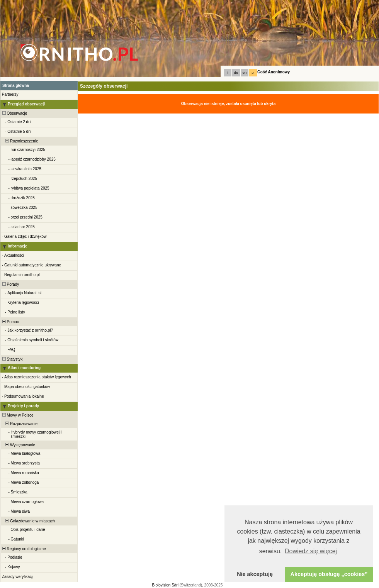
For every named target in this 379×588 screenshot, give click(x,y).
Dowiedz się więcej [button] (311, 551)
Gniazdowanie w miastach (28, 521)
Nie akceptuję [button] (255, 574)
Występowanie (18, 445)
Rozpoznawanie (19, 424)
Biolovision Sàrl (165, 585)
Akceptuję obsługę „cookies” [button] (329, 574)
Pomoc (10, 322)
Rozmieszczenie (20, 141)
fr (228, 73)
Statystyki (12, 359)
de (236, 73)
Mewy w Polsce (17, 415)
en (245, 73)
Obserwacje (14, 113)
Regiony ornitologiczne (24, 549)
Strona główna (16, 86)
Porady (10, 284)
